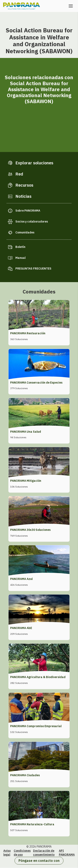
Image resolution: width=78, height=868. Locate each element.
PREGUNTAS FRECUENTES (33, 269)
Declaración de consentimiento (44, 853)
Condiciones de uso (22, 853)
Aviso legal (7, 853)
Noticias (23, 196)
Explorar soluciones (34, 163)
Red (19, 174)
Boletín (20, 247)
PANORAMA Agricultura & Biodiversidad (38, 677)
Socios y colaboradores (32, 221)
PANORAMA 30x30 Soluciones (30, 530)
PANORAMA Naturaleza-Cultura (32, 824)
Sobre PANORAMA (28, 211)
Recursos (24, 185)
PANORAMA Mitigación (26, 481)
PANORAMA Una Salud (26, 432)
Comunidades (25, 232)
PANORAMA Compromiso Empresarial (36, 726)
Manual (20, 258)
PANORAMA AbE (21, 628)
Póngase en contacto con (39, 861)
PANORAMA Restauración (28, 333)
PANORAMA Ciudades (25, 775)
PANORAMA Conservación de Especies (36, 383)
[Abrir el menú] (71, 6)
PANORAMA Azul (21, 579)
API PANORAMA (67, 853)
